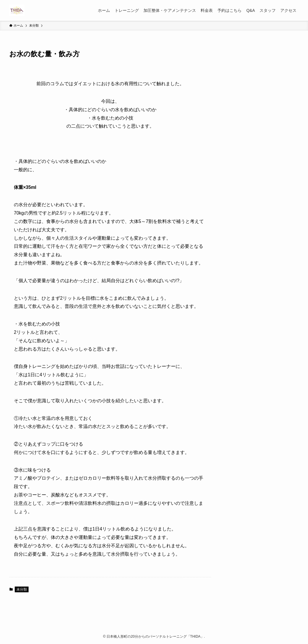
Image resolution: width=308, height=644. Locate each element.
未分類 (22, 589)
